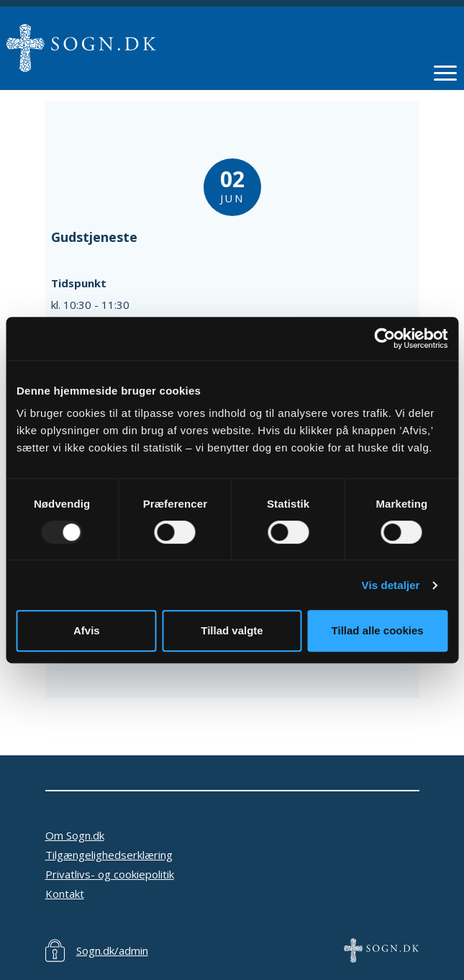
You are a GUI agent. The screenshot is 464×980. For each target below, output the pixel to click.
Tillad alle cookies (378, 630)
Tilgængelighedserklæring (109, 855)
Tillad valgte (232, 630)
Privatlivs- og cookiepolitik (110, 874)
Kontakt (65, 894)
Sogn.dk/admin (112, 950)
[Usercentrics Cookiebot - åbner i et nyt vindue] (385, 338)
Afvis (87, 630)
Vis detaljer (391, 585)
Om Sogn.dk (75, 835)
